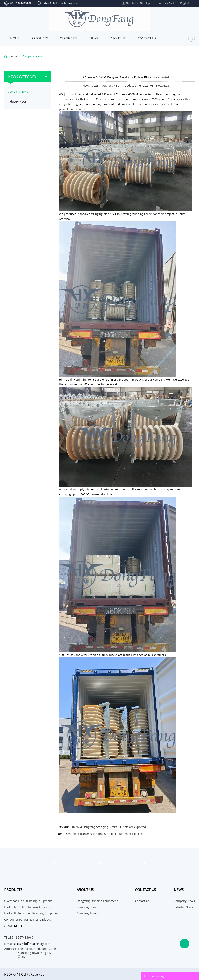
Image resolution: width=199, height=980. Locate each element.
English (185, 3)
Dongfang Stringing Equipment (97, 901)
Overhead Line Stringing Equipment (28, 901)
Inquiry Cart (166, 3)
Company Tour (86, 907)
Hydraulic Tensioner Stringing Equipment (32, 913)
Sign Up (145, 3)
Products (40, 38)
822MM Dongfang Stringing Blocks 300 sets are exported (109, 827)
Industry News (17, 101)
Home (15, 38)
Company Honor (88, 913)
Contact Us (147, 38)
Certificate (69, 38)
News (94, 38)
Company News (32, 56)
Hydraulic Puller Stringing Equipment (29, 907)
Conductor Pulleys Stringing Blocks (27, 919)
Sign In (130, 3)
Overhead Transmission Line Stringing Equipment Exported (105, 834)
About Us (118, 38)
